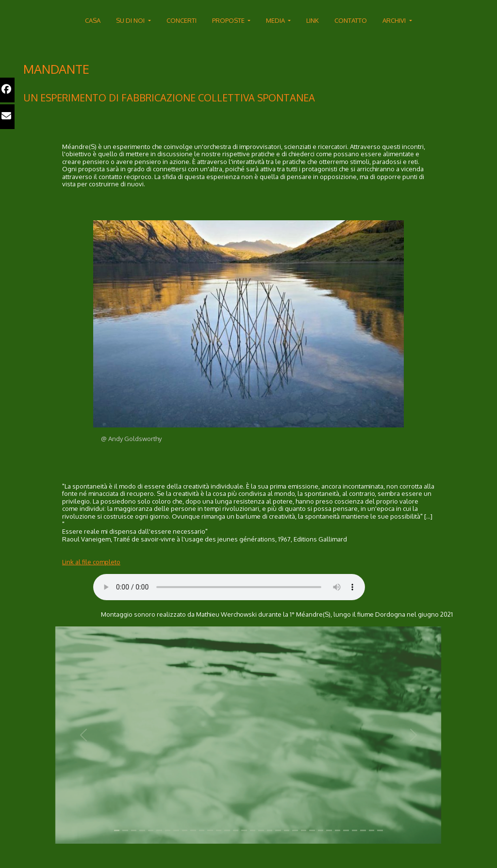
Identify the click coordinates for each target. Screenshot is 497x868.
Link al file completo (91, 562)
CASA (93, 20)
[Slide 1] (117, 830)
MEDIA (276, 20)
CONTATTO (351, 20)
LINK (313, 20)
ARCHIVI (395, 20)
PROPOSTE (229, 20)
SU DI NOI (131, 20)
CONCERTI (182, 20)
